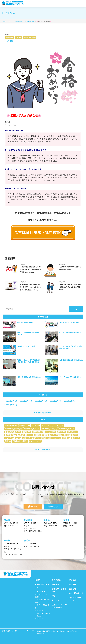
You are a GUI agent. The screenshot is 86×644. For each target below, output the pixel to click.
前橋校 (27, 540)
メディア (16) (51, 432)
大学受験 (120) (24, 425)
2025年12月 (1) (70, 401)
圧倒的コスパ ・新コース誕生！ (59, 606)
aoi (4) (18, 438)
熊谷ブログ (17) (38, 432)
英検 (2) (8, 441)
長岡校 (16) (61, 432)
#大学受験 (9, 41)
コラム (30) (59, 425)
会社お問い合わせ (76, 593)
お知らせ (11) (72, 432)
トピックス (56, 600)
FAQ (54, 596)
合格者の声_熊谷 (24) (67, 429)
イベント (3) (56, 438)
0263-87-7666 (72, 522)
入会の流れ (56, 580)
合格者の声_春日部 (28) (14, 429)
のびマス (40, 610)
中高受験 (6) (60, 435)
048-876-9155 (32, 522)
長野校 (47, 519)
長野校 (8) (37, 435)
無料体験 (34, 506)
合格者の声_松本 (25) (49, 429)
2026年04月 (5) (11, 401)
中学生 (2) (75, 438)
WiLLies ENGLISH (43, 613)
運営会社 (72, 589)
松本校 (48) (36, 425)
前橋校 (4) (26, 438)
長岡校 (7, 540)
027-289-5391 (32, 543)
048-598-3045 (12, 522)
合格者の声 (9, 37)
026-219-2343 (52, 522)
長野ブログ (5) (72, 435)
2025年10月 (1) (11, 405)
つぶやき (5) (9, 438)
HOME (37, 580)
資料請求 (54, 506)
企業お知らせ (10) (25, 435)
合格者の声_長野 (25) (32, 429)
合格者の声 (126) (11, 425)
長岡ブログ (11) (11, 435)
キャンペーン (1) (35, 441)
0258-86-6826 (12, 543)
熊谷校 (7, 519)
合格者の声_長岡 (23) (13, 432)
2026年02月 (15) (41, 401)
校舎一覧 (55, 584)
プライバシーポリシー (11, 631)
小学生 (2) (66, 438)
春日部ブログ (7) (48, 435)
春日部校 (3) (45, 438)
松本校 (66, 519)
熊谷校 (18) (27, 432)
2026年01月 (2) (56, 401)
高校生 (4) (35, 438)
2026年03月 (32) (26, 401)
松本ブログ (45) (47, 425)
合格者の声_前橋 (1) (20, 441)
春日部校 (28, 519)
